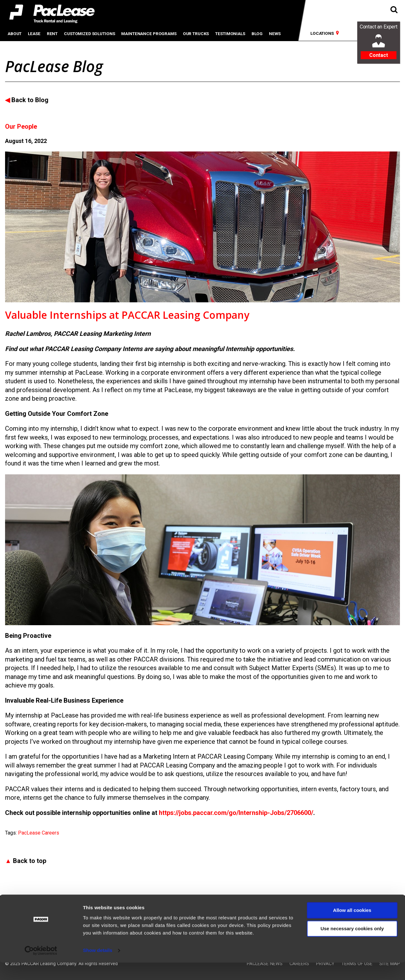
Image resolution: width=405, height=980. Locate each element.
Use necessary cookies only (352, 946)
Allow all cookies (352, 928)
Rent (52, 34)
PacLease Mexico (80, 906)
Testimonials (230, 34)
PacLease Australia (138, 906)
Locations (322, 33)
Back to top (30, 861)
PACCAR (14, 906)
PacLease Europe (193, 906)
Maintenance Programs (149, 34)
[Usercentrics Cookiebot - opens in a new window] (41, 968)
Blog (257, 34)
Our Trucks (196, 34)
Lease (34, 34)
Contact (379, 55)
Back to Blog (30, 100)
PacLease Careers (39, 833)
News (275, 34)
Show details (98, 968)
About (15, 34)
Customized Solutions (89, 34)
